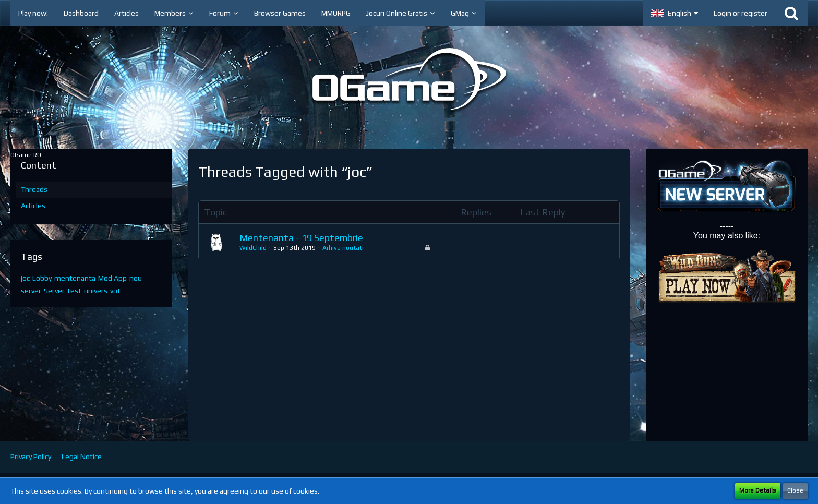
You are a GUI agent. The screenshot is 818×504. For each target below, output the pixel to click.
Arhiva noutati (343, 248)
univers (96, 291)
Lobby (42, 278)
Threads (34, 189)
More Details (758, 490)
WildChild (253, 248)
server (31, 291)
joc (25, 278)
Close (795, 490)
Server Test (63, 291)
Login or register (741, 13)
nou (136, 278)
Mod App (112, 278)
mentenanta (75, 278)
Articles (33, 206)
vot (115, 291)
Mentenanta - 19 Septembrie (301, 238)
